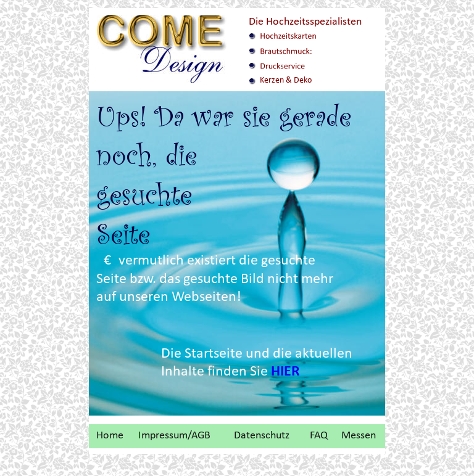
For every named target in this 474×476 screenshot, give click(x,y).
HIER (285, 372)
